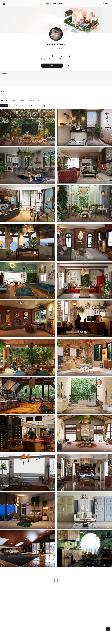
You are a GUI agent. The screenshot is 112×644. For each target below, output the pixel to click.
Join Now (106, 4)
